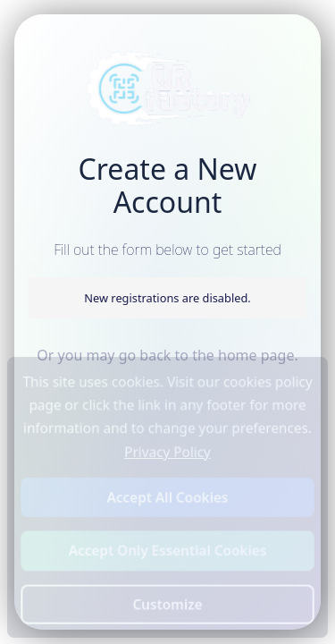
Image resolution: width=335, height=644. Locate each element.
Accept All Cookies (168, 497)
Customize (168, 603)
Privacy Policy (167, 452)
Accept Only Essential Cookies (167, 551)
